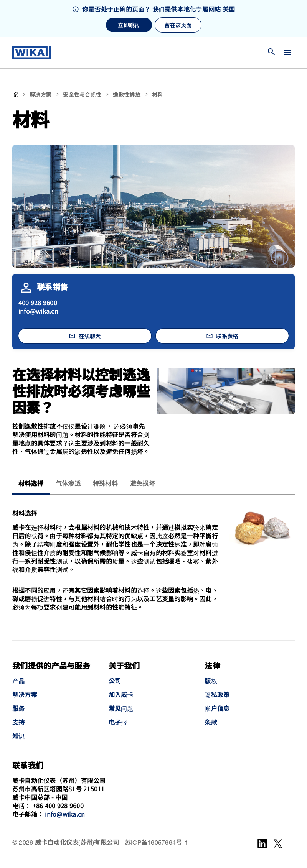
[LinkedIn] (262, 843)
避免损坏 (143, 484)
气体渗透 (68, 484)
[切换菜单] (287, 53)
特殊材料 (105, 484)
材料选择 (31, 484)
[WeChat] (278, 843)
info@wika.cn (38, 311)
